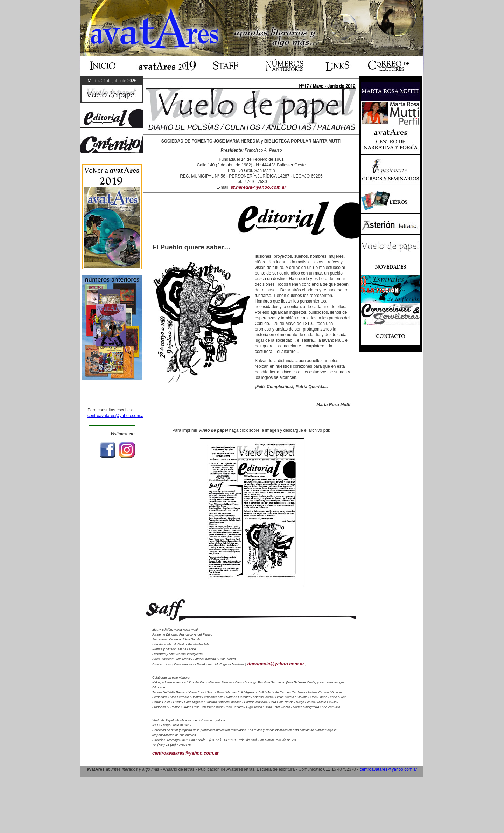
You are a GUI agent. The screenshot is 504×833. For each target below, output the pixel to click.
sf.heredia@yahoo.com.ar (258, 187)
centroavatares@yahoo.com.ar (116, 416)
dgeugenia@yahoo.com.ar (276, 664)
